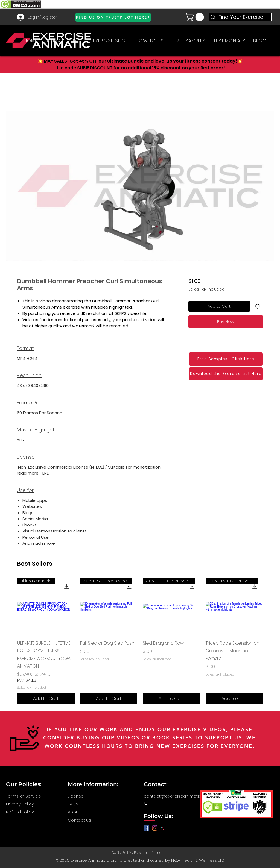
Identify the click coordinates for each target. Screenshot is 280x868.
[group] (140, 641)
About (74, 812)
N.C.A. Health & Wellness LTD (198, 860)
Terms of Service (24, 796)
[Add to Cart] (46, 699)
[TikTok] (163, 828)
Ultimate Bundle (126, 61)
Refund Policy (20, 812)
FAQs (73, 804)
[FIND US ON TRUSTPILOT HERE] (113, 17)
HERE (44, 473)
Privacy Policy (20, 804)
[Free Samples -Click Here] (226, 359)
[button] (196, 17)
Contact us (79, 820)
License (76, 796)
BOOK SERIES (172, 738)
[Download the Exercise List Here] (226, 374)
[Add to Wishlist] (258, 306)
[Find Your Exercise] (240, 17)
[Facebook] (147, 828)
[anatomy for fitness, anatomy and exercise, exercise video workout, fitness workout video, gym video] (155, 828)
